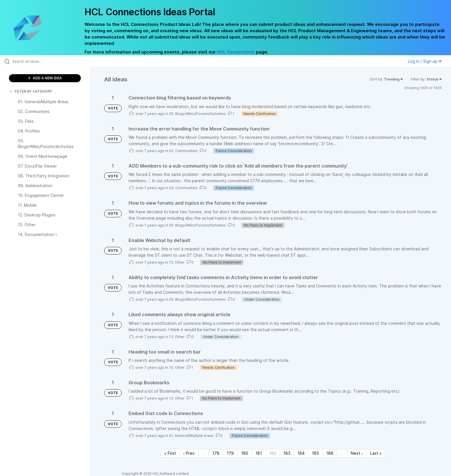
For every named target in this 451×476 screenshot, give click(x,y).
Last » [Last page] (376, 453)
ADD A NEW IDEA (45, 78)
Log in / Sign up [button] (425, 61)
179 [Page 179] (230, 453)
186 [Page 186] (330, 453)
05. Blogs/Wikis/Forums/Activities (197, 114)
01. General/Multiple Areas (191, 436)
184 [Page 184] (301, 453)
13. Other (177, 262)
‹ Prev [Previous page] (189, 453)
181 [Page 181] (259, 453)
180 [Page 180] (245, 453)
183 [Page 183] (287, 453)
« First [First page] (170, 453)
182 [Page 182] (273, 453)
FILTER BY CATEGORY (31, 91)
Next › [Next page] (357, 453)
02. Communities (183, 151)
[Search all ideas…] (52, 61)
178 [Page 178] (216, 453)
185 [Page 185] (315, 453)
